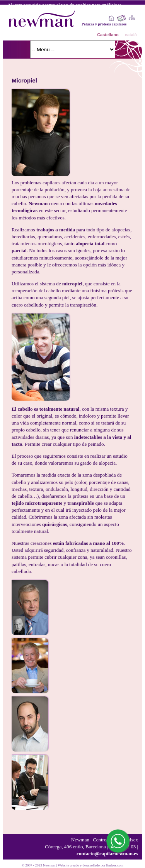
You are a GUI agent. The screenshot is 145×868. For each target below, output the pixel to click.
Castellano (108, 35)
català (131, 35)
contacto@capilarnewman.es (107, 854)
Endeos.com (115, 865)
